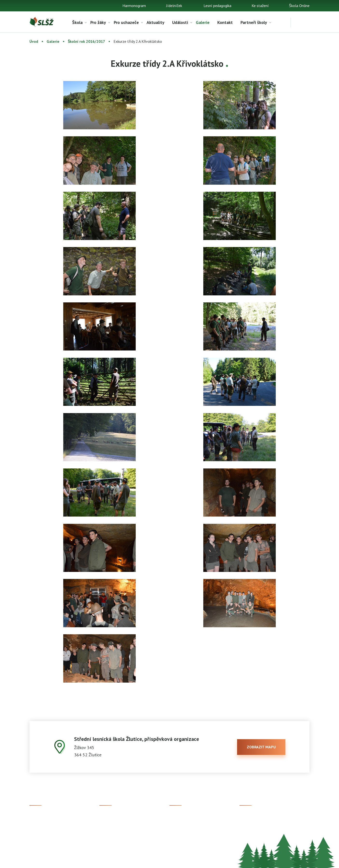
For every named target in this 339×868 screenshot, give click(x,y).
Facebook (247, 816)
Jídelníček (174, 6)
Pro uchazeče (126, 22)
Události (180, 22)
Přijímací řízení (112, 816)
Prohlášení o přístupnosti (184, 861)
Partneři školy (254, 22)
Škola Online (299, 6)
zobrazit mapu (261, 747)
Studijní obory (111, 824)
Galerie (203, 22)
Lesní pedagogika (217, 6)
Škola (77, 22)
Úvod (34, 41)
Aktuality (155, 22)
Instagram (248, 824)
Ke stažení (260, 6)
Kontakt (225, 22)
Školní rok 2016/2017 (86, 41)
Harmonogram (134, 6)
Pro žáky (98, 22)
